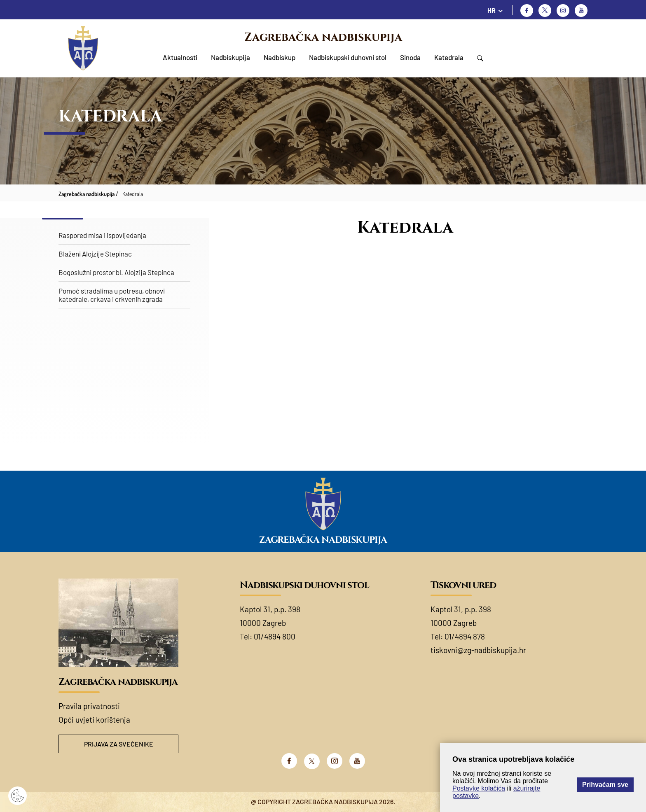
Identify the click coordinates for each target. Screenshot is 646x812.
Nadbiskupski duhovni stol (348, 57)
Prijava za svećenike (119, 744)
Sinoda (410, 57)
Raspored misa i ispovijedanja (102, 235)
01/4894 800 (275, 636)
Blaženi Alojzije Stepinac (95, 254)
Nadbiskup (280, 57)
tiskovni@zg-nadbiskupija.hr (478, 650)
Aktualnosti (180, 57)
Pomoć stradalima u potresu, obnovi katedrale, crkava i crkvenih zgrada (112, 295)
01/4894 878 (465, 636)
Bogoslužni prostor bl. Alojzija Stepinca (116, 272)
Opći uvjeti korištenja (94, 720)
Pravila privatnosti (89, 706)
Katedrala (449, 57)
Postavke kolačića (479, 788)
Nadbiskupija (231, 57)
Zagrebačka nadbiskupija (323, 37)
